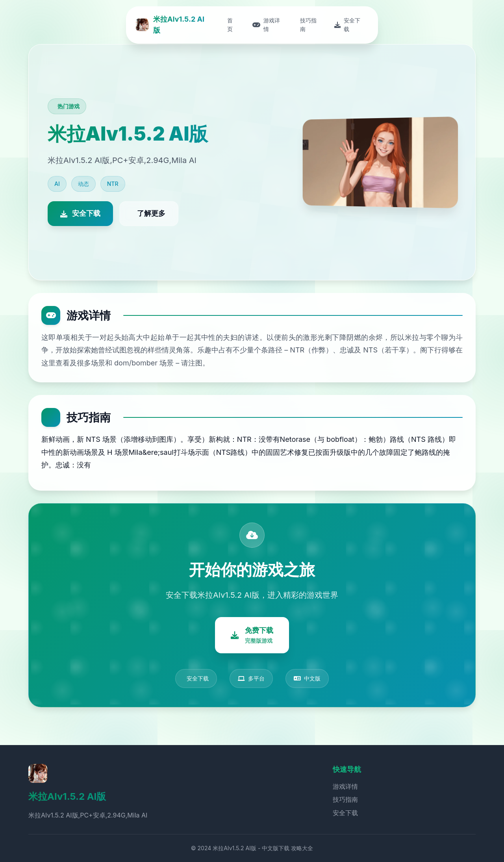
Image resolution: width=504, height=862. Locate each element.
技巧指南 (345, 799)
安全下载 (345, 813)
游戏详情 (345, 786)
